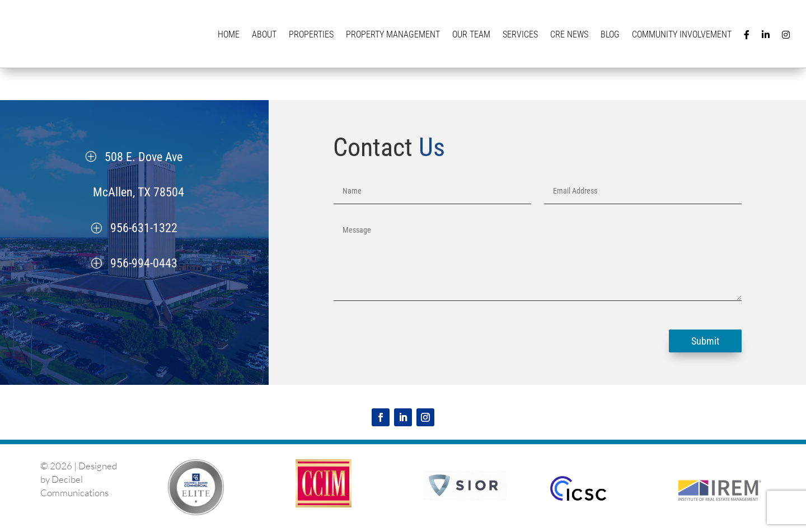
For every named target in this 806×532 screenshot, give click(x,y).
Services (520, 34)
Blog (610, 34)
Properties (311, 34)
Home (229, 34)
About (264, 34)
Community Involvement (682, 34)
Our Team (471, 34)
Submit (705, 341)
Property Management (393, 34)
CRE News (569, 34)
